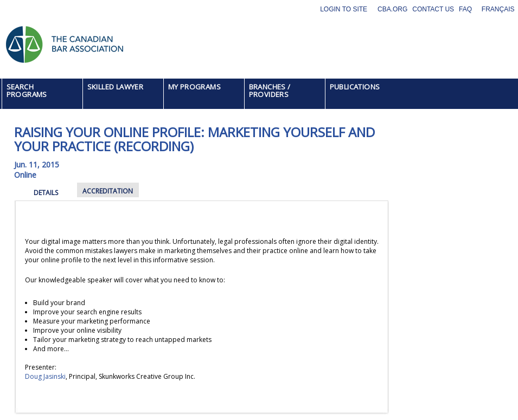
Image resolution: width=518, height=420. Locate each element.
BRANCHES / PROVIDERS (270, 91)
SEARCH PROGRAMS (27, 91)
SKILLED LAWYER (116, 87)
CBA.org (392, 9)
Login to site (344, 9)
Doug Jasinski (45, 376)
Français (498, 9)
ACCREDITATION (108, 191)
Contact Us (433, 9)
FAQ (465, 9)
